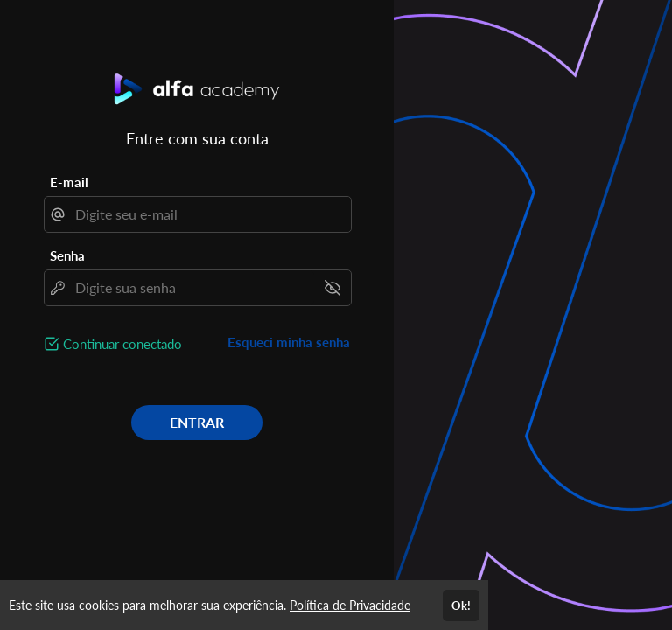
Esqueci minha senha (289, 342)
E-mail (69, 182)
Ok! (461, 605)
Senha (67, 255)
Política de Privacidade (350, 605)
